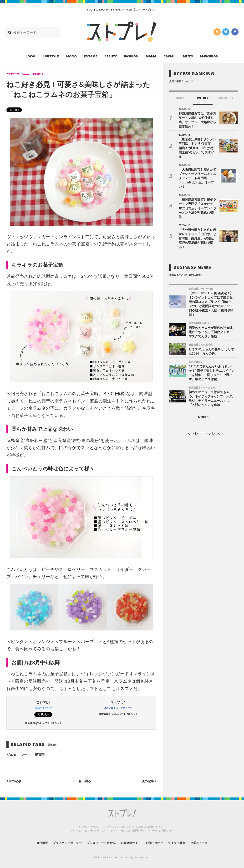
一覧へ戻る (81, 781)
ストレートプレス (203, 413)
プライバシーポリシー (58, 843)
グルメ (11, 755)
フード (26, 755)
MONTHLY (226, 98)
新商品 (40, 755)
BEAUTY (111, 56)
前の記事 (14, 781)
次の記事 (148, 781)
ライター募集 (186, 843)
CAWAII (170, 56)
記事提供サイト (132, 843)
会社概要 (29, 843)
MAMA (151, 56)
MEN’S (188, 56)
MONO (71, 56)
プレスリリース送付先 (98, 843)
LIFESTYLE (51, 56)
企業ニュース (212, 843)
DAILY (180, 98)
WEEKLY (203, 98)
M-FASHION (209, 56)
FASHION (131, 56)
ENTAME (91, 56)
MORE (203, 397)
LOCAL (31, 56)
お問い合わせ (160, 843)
